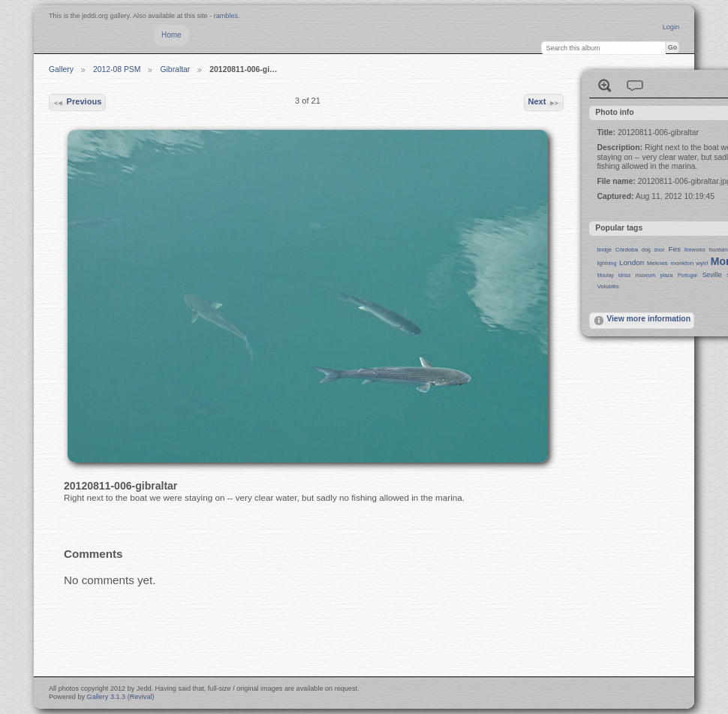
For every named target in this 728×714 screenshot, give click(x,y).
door (660, 250)
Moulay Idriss (614, 275)
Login (671, 27)
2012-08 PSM (117, 69)
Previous (77, 103)
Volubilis (608, 286)
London (632, 262)
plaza (667, 275)
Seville (711, 275)
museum (646, 275)
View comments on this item (635, 86)
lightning (606, 263)
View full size (605, 86)
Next (543, 103)
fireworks (695, 250)
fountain (719, 250)
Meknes (657, 263)
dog (646, 250)
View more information (642, 321)
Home (171, 35)
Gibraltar (175, 69)
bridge (604, 250)
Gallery (61, 69)
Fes (674, 249)
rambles (226, 16)
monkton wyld (690, 263)
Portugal (687, 275)
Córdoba (627, 250)
